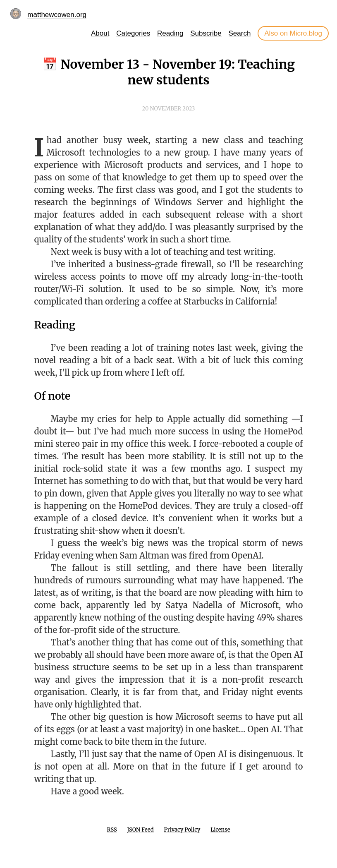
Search (240, 33)
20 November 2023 (169, 109)
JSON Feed (141, 830)
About (100, 33)
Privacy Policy (182, 830)
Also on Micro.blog (293, 33)
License (220, 830)
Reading (170, 33)
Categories (133, 33)
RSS (112, 830)
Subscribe (206, 33)
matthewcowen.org (57, 15)
